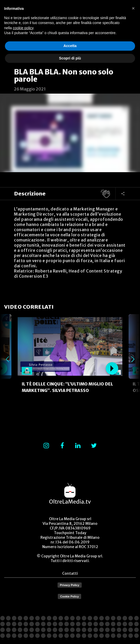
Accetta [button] (70, 46)
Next (133, 359)
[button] (133, 8)
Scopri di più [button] (70, 58)
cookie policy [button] (23, 28)
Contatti (70, 573)
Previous (7, 359)
